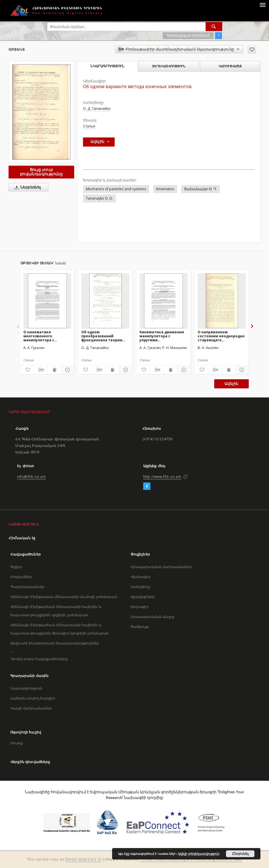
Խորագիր (140, 607)
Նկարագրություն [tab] (107, 66)
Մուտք (17, 743)
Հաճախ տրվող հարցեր (33, 698)
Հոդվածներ (21, 577)
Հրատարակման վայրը (153, 617)
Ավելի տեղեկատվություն (199, 854)
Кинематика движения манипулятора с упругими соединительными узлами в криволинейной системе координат (163, 336)
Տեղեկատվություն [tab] (169, 66)
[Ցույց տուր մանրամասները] (67, 370)
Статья (89, 126)
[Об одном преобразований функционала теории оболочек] (105, 301)
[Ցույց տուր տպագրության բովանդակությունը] (54, 370)
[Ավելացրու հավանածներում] (252, 49)
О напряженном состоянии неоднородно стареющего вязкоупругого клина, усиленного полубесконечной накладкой (221, 336)
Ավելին (231, 384)
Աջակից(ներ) (143, 597)
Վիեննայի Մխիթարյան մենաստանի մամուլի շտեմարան (64, 597)
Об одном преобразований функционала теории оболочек (102, 336)
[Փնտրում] (214, 27)
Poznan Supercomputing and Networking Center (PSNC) (191, 859)
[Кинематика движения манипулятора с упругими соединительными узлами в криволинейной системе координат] (164, 301)
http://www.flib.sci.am (162, 477)
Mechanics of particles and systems (116, 189)
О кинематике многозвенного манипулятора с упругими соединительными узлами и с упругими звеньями (43, 336)
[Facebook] (147, 486)
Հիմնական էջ (22, 538)
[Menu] (262, 5)
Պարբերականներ (27, 587)
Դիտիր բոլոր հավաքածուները (39, 659)
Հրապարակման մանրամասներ (161, 567)
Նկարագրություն (26, 688)
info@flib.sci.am (32, 477)
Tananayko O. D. (99, 198)
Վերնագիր (141, 577)
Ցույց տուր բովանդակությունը (41, 172)
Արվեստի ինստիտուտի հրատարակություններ (55, 643)
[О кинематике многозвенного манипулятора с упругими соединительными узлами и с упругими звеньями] (47, 301)
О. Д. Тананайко (97, 109)
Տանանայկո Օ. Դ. (201, 189)
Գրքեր (16, 567)
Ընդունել (240, 854)
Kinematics (165, 189)
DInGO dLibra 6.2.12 (83, 859)
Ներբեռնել (27, 187)
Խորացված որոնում (188, 35)
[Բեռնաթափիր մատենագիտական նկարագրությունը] (41, 370)
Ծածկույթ (140, 627)
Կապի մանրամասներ (31, 708)
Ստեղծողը (140, 587)
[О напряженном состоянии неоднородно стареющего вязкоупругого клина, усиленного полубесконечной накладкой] (222, 301)
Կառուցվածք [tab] (230, 66)
